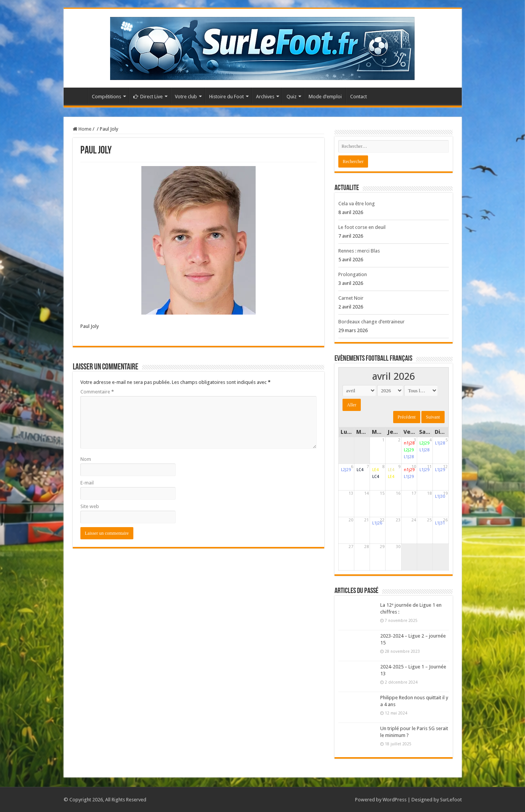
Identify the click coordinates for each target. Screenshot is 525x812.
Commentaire (97, 392)
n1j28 (409, 443)
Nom (86, 459)
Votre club (186, 97)
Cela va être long (357, 204)
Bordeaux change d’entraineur (371, 322)
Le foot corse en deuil (362, 227)
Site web (90, 506)
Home (82, 129)
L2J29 (409, 450)
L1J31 (440, 523)
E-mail (87, 483)
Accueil (77, 96)
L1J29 (409, 477)
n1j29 (409, 470)
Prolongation (353, 274)
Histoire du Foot (226, 97)
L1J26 (377, 523)
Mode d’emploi (325, 97)
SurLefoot (451, 800)
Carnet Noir (351, 298)
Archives (265, 97)
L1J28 (409, 457)
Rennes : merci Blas (359, 251)
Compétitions (106, 97)
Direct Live (148, 97)
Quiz (291, 97)
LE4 (375, 470)
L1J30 (440, 496)
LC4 (360, 470)
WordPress (395, 800)
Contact (359, 97)
